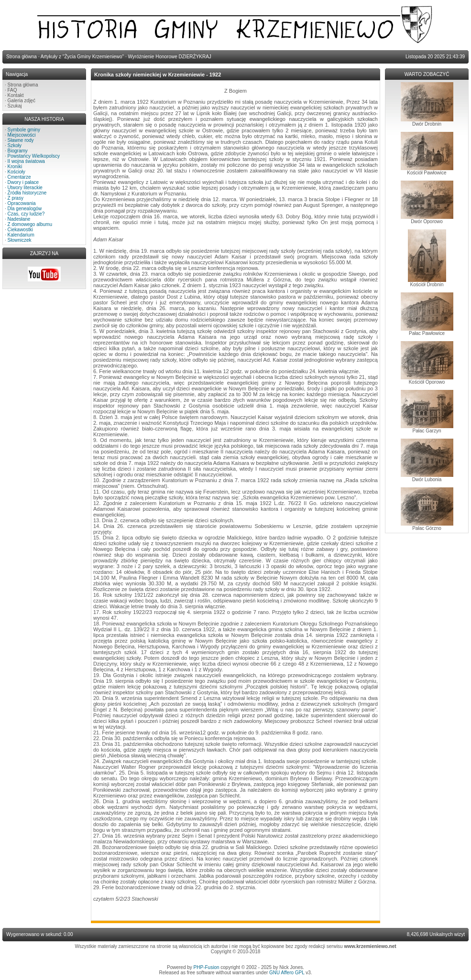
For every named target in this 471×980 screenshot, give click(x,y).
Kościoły (16, 172)
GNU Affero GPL (287, 973)
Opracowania (22, 203)
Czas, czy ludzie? (26, 214)
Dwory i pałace (23, 182)
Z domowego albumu (30, 224)
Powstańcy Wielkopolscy (34, 156)
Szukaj (15, 106)
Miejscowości (22, 135)
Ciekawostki (20, 230)
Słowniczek (20, 240)
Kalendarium (21, 235)
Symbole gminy (24, 130)
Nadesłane (19, 219)
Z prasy (16, 198)
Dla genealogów (25, 209)
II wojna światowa (26, 161)
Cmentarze (19, 177)
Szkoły (15, 145)
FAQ (12, 90)
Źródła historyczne (27, 193)
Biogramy (18, 151)
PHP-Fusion (207, 967)
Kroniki (15, 167)
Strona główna (23, 85)
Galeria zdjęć (22, 101)
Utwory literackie (25, 188)
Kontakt (16, 95)
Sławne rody (21, 140)
